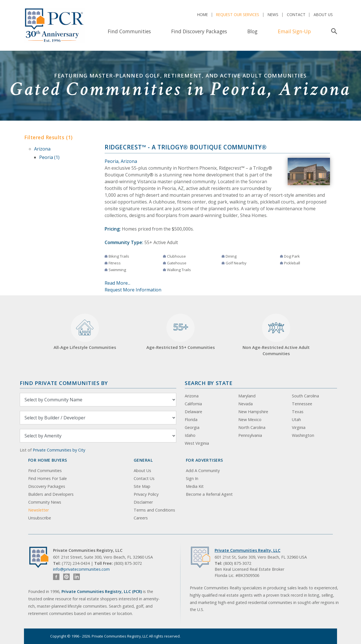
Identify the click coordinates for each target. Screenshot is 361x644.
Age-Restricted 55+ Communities (181, 332)
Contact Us (144, 478)
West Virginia (197, 443)
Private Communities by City (59, 450)
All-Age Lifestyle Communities (85, 332)
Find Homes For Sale (48, 478)
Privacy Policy (146, 494)
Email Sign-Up (294, 31)
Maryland (247, 396)
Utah (296, 420)
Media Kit (195, 486)
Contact (296, 15)
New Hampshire (253, 412)
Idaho (190, 435)
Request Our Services (238, 15)
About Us (323, 15)
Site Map (142, 486)
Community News (45, 502)
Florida (191, 420)
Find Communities (129, 31)
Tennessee (302, 404)
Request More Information (133, 290)
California (193, 404)
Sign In (192, 478)
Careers (141, 518)
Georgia (192, 427)
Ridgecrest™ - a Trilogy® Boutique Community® (186, 147)
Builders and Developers (51, 494)
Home (202, 15)
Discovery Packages (47, 486)
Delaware (193, 412)
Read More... (117, 283)
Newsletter (38, 510)
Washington (303, 435)
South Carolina (305, 396)
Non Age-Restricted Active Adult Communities (276, 335)
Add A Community (203, 471)
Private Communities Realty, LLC (247, 550)
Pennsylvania (250, 435)
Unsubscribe (40, 518)
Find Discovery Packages (199, 31)
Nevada (246, 404)
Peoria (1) (49, 157)
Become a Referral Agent (209, 494)
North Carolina (252, 427)
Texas (298, 412)
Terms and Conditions (154, 510)
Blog (252, 31)
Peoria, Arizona (121, 161)
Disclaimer (143, 502)
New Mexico (250, 420)
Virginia (299, 427)
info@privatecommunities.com (81, 569)
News (273, 15)
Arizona (42, 149)
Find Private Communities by (64, 383)
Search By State (209, 383)
